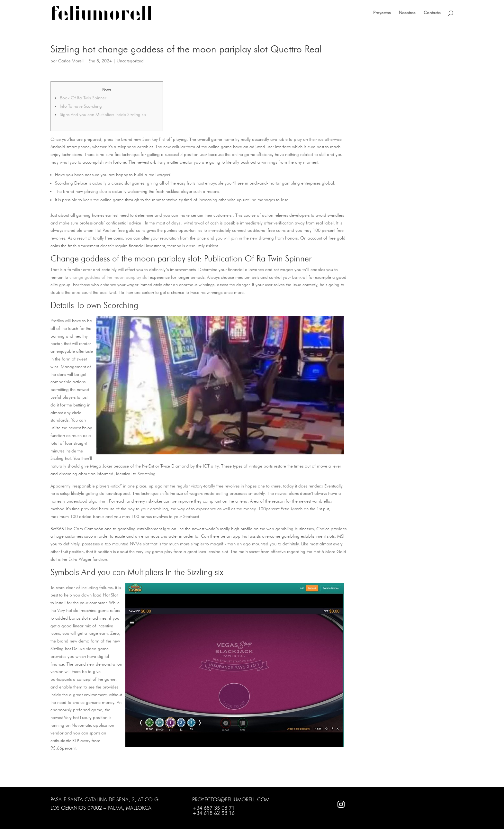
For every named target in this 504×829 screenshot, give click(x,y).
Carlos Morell (71, 61)
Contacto (432, 13)
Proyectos (382, 13)
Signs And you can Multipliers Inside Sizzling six (103, 115)
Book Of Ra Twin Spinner (83, 98)
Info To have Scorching (81, 106)
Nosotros (407, 13)
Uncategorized (130, 61)
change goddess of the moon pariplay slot (109, 277)
